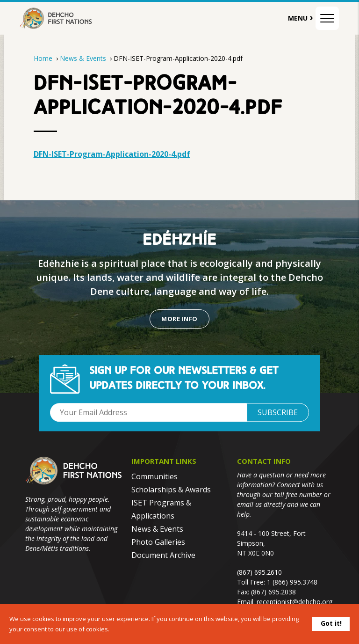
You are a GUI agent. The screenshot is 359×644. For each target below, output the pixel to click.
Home (43, 58)
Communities (154, 476)
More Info (179, 319)
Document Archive (163, 555)
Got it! (331, 623)
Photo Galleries (158, 542)
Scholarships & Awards (171, 490)
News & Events (84, 58)
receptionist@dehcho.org (294, 602)
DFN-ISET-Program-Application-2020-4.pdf (112, 154)
